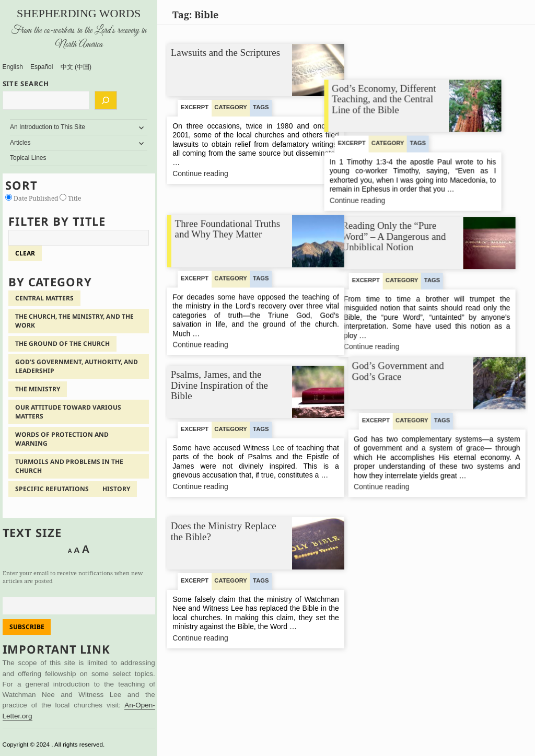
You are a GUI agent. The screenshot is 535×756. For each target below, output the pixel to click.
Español (42, 67)
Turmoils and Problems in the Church (69, 466)
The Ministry (38, 389)
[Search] (106, 100)
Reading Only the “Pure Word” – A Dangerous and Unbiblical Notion (404, 215)
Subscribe (27, 627)
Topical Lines (28, 158)
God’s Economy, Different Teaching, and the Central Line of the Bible (408, 63)
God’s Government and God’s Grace (398, 370)
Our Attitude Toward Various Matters (68, 412)
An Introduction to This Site (48, 127)
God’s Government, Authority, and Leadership (77, 366)
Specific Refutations (52, 489)
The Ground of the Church (62, 344)
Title (70, 198)
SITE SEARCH (26, 84)
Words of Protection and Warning (62, 439)
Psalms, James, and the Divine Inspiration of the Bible (219, 385)
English (13, 67)
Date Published (32, 198)
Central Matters (44, 298)
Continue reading (217, 175)
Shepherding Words (79, 13)
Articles (20, 143)
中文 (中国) (76, 67)
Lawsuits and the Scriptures (225, 53)
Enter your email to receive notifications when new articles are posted (73, 577)
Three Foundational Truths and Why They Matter (227, 219)
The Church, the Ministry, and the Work (74, 321)
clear (25, 253)
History (116, 489)
